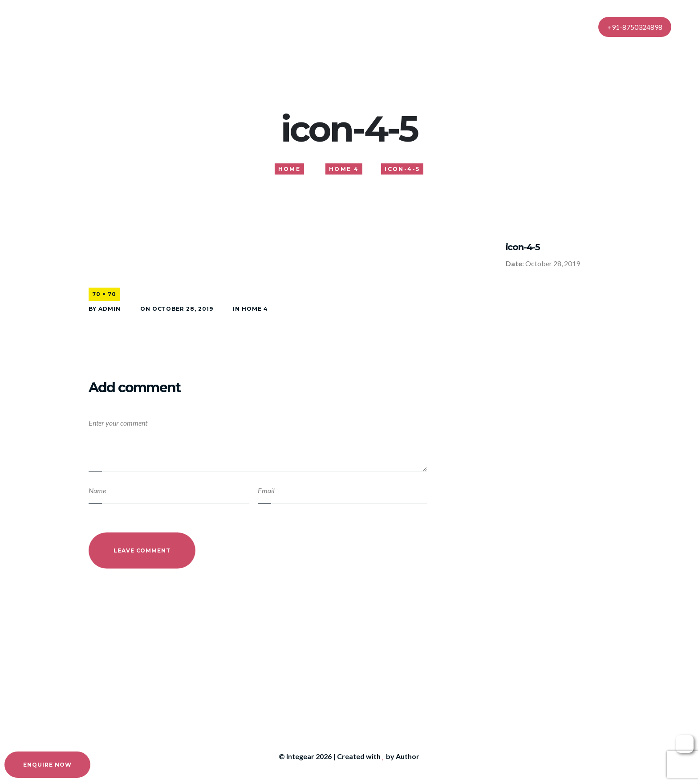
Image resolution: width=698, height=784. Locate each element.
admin (110, 309)
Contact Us (473, 26)
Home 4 (255, 309)
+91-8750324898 (635, 27)
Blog (430, 26)
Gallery (393, 26)
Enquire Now (47, 765)
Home (271, 26)
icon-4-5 (523, 247)
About (309, 26)
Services (350, 26)
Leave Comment (142, 550)
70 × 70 (104, 294)
